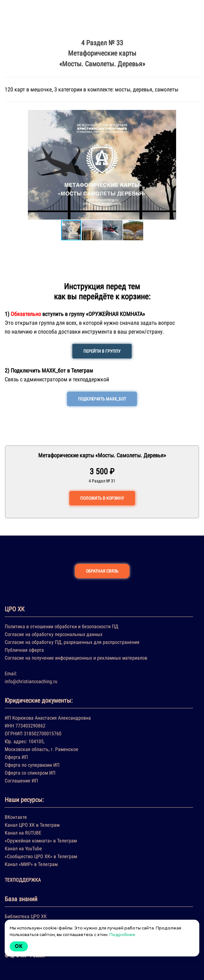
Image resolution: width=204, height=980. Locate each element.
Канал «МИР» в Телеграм (31, 864)
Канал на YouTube (23, 849)
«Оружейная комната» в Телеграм (41, 841)
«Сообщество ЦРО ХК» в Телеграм (41, 856)
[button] (10, 165)
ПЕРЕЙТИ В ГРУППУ (102, 351)
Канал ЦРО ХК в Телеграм (32, 825)
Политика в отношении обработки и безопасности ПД (62, 626)
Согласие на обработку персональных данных (54, 634)
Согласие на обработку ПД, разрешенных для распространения (72, 642)
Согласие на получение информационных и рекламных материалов (76, 658)
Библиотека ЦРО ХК (26, 916)
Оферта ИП (16, 757)
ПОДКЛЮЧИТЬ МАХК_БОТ (102, 399)
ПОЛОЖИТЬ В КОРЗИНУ (102, 498)
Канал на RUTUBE (23, 833)
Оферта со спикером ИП (30, 773)
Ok (19, 946)
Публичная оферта (24, 650)
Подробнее (122, 934)
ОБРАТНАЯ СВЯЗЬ (102, 571)
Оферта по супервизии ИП (32, 765)
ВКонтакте (16, 817)
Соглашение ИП (21, 781)
